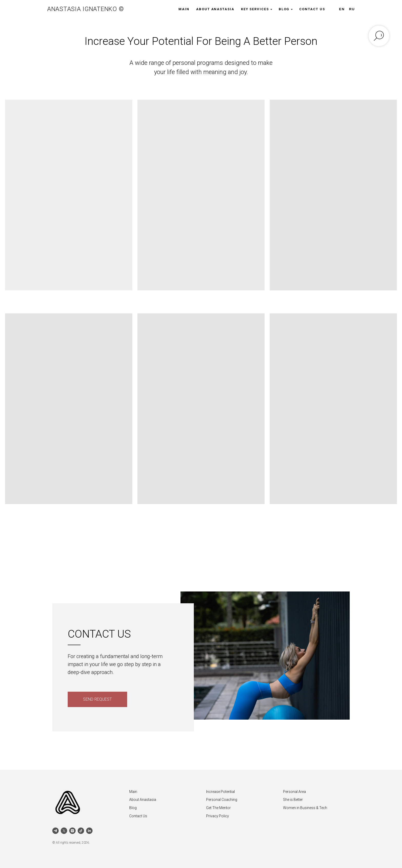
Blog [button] (284, 9)
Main (184, 9)
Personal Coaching (222, 800)
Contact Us (312, 9)
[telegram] (56, 831)
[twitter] (64, 831)
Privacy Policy (218, 816)
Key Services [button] (255, 9)
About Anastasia (215, 9)
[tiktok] (81, 831)
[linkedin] (89, 831)
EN (342, 9)
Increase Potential (220, 792)
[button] (97, 699)
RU (352, 9)
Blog (133, 808)
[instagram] (72, 831)
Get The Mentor (218, 808)
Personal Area (294, 792)
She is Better (293, 800)
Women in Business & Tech (305, 808)
